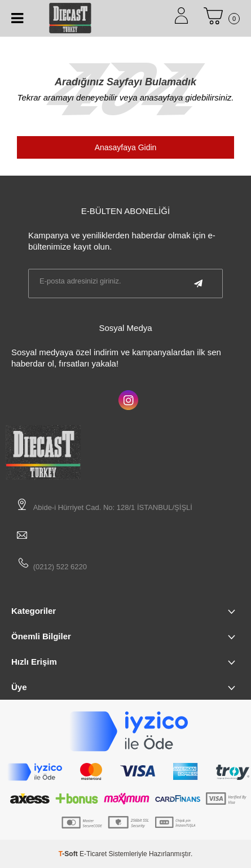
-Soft (69, 854)
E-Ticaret (93, 854)
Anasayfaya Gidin (126, 147)
